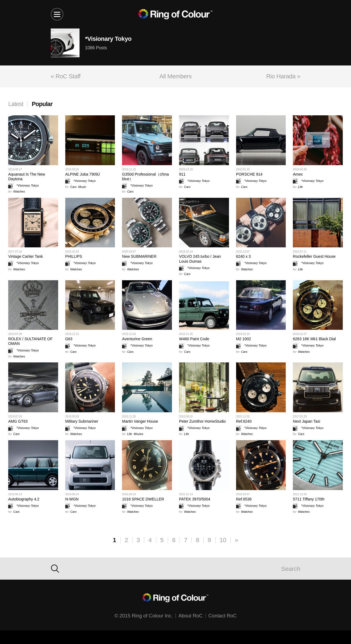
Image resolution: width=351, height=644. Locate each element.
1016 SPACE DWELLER (143, 499)
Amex (298, 174)
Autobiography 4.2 (24, 499)
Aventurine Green (137, 339)
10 (223, 540)
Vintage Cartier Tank (26, 256)
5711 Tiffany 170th (309, 499)
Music (82, 187)
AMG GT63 (18, 421)
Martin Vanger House (140, 421)
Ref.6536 (244, 499)
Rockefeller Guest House (314, 256)
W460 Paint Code (194, 339)
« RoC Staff (66, 76)
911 (182, 174)
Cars (73, 187)
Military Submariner (82, 421)
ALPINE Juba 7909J (83, 174)
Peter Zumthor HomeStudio (202, 421)
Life (301, 187)
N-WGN (72, 499)
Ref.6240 (244, 421)
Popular (42, 104)
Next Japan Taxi (306, 421)
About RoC (191, 616)
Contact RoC (223, 616)
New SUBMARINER (139, 256)
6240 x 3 (244, 256)
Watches (19, 191)
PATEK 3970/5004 (195, 499)
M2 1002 (244, 339)
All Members (175, 76)
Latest (16, 104)
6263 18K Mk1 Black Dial (314, 339)
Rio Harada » (283, 76)
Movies (139, 434)
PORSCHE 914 (249, 174)
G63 (69, 339)
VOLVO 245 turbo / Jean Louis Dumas (200, 259)
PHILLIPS (74, 256)
